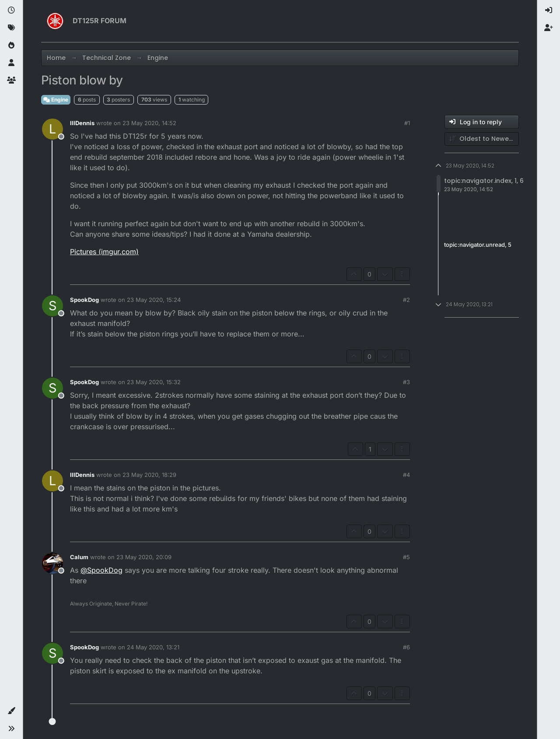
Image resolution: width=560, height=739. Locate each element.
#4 (406, 475)
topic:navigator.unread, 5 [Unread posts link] (478, 245)
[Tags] (11, 28)
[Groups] (11, 81)
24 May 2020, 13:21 (153, 647)
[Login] (549, 11)
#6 (406, 647)
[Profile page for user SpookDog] (52, 306)
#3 (406, 382)
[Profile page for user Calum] (52, 563)
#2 (406, 300)
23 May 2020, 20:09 (144, 557)
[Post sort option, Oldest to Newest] (482, 139)
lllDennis (82, 123)
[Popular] (11, 46)
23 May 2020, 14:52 (149, 123)
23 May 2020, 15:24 (154, 300)
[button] (11, 711)
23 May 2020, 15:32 (154, 382)
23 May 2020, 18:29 (149, 475)
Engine (56, 100)
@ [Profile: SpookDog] (101, 570)
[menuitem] (549, 11)
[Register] (549, 28)
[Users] (11, 63)
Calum (79, 557)
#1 (407, 123)
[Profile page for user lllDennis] (52, 129)
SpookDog (84, 300)
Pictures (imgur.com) (104, 252)
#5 (406, 557)
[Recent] (11, 11)
